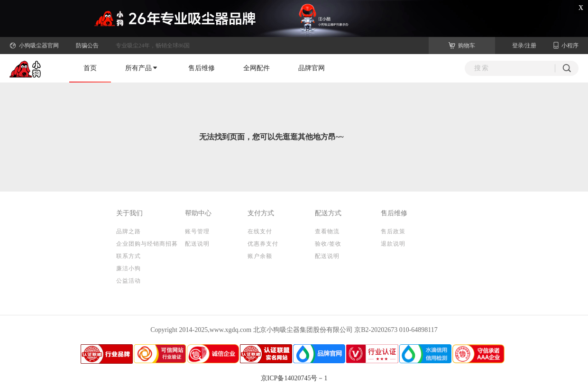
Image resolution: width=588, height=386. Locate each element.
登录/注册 (524, 46)
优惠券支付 (263, 244)
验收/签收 (328, 244)
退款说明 (393, 244)
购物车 (462, 46)
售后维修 (202, 68)
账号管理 (197, 231)
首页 (90, 68)
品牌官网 (312, 68)
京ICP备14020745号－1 (294, 378)
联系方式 (129, 256)
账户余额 (260, 256)
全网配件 (257, 68)
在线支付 (260, 231)
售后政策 (393, 231)
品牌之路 (129, 231)
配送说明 (197, 244)
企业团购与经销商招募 (147, 244)
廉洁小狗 (129, 268)
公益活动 (129, 281)
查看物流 (327, 231)
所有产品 (141, 68)
